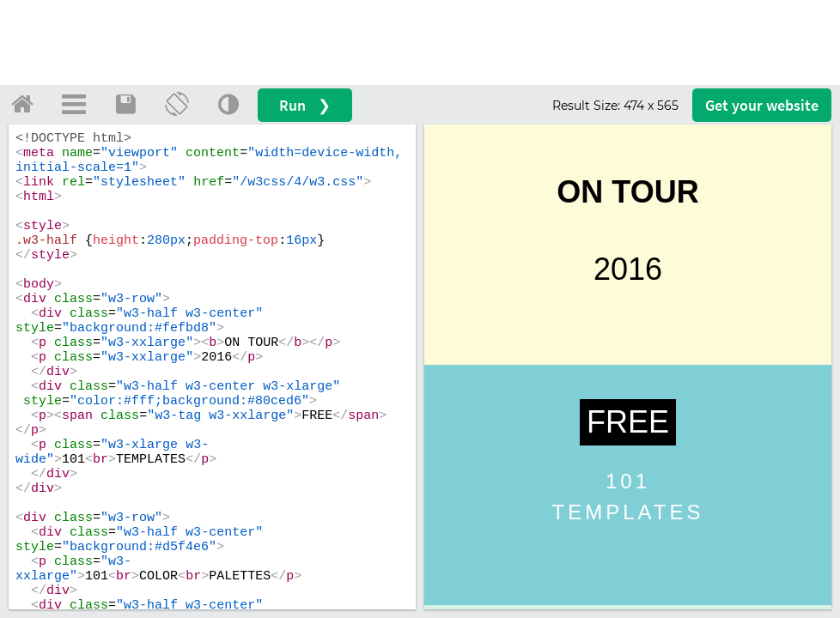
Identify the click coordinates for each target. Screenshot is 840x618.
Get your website (762, 105)
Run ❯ (305, 105)
